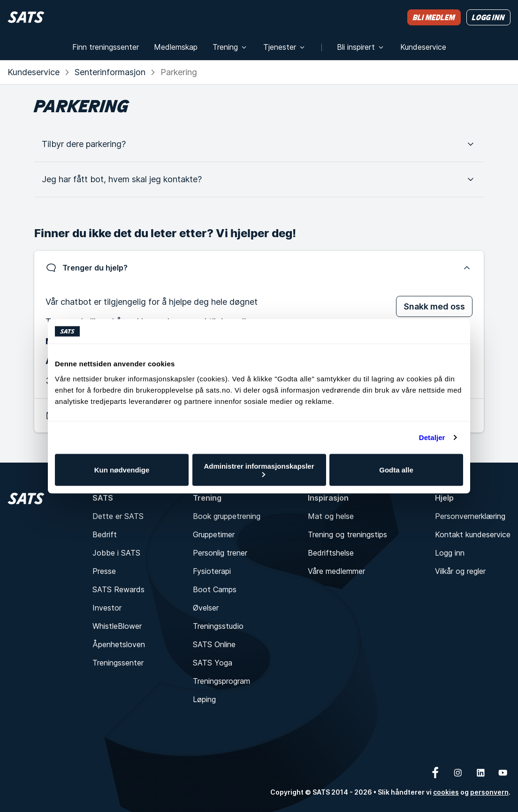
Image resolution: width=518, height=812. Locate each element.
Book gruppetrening (227, 516)
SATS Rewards (118, 589)
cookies (446, 792)
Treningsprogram (221, 681)
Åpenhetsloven (119, 644)
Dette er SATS (118, 516)
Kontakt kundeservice (473, 534)
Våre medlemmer (336, 571)
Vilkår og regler (460, 571)
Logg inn (450, 553)
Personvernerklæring (470, 516)
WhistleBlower (117, 626)
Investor (107, 608)
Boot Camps (215, 589)
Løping (204, 699)
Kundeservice (34, 72)
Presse (104, 571)
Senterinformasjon (110, 72)
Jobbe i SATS (116, 553)
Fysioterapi (212, 571)
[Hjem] (26, 17)
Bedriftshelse (331, 553)
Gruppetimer (214, 534)
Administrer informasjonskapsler (259, 469)
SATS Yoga (213, 663)
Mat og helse (331, 516)
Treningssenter (118, 663)
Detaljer (432, 437)
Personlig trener (220, 553)
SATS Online (214, 644)
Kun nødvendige (122, 470)
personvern (489, 792)
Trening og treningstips (347, 534)
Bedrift (105, 534)
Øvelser (206, 608)
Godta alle (396, 470)
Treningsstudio (218, 626)
